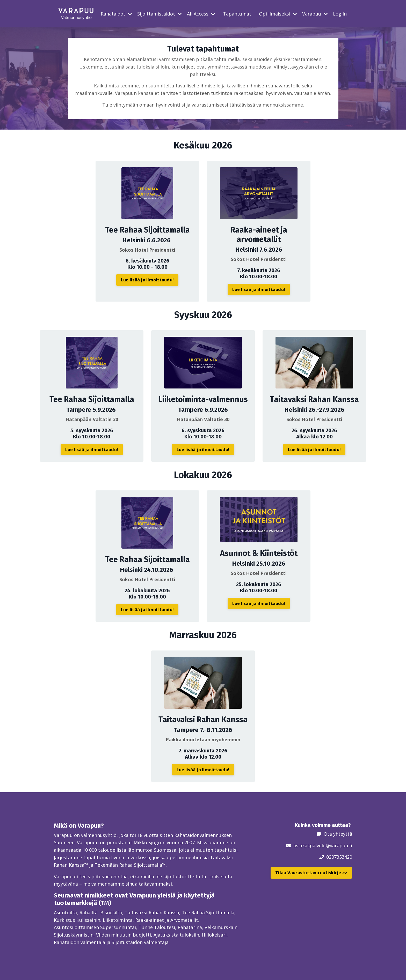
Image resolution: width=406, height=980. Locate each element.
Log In (340, 14)
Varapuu (315, 14)
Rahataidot (116, 14)
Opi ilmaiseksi (278, 14)
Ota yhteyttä (338, 834)
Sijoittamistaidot (160, 14)
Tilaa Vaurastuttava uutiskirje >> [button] (311, 873)
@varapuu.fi (339, 846)
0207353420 (339, 857)
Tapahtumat (237, 14)
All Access (201, 14)
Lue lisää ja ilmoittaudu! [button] (147, 280)
